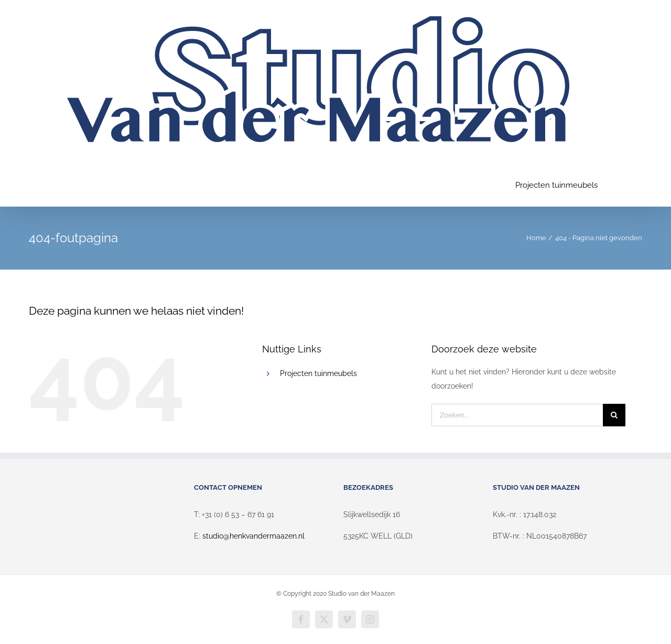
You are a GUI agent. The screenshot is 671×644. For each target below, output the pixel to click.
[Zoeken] (614, 415)
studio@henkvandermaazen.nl (253, 536)
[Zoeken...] (517, 415)
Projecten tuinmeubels (318, 373)
